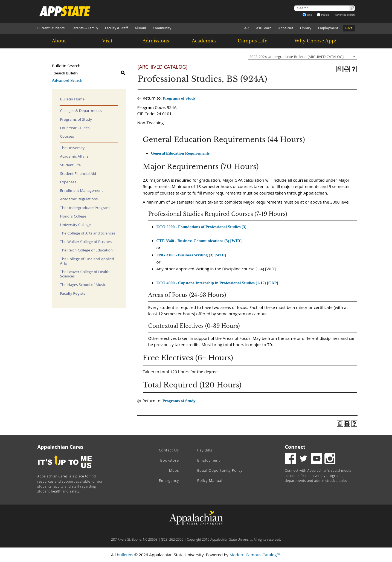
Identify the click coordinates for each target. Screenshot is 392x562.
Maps (174, 470)
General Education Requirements (180, 153)
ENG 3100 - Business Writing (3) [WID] (191, 255)
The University (72, 148)
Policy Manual (210, 480)
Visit (107, 41)
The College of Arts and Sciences (88, 233)
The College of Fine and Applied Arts (87, 261)
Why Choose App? (315, 41)
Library (306, 28)
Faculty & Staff (117, 28)
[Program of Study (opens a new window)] (339, 69)
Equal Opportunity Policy (220, 470)
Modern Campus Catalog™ (255, 555)
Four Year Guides (75, 128)
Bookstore (170, 460)
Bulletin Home (72, 99)
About (59, 41)
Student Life (71, 165)
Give (349, 28)
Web (307, 15)
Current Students (51, 28)
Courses (67, 136)
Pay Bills (205, 450)
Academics (204, 41)
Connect (295, 447)
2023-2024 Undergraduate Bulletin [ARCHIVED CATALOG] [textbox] (297, 57)
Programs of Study (76, 119)
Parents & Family (85, 28)
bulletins (125, 555)
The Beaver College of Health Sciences (85, 274)
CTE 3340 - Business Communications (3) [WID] (199, 241)
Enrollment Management (82, 190)
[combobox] (303, 56)
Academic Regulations (79, 199)
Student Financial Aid (78, 173)
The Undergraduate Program (85, 208)
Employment (328, 28)
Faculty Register (74, 293)
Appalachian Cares (61, 447)
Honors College (73, 216)
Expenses (68, 182)
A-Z (247, 28)
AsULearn (264, 28)
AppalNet (286, 28)
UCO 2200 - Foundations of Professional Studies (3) (201, 227)
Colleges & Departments (81, 111)
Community (162, 28)
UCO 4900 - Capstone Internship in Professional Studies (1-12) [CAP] (217, 283)
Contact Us (169, 450)
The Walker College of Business (87, 242)
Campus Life (252, 41)
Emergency (169, 480)
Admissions (156, 41)
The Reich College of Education (87, 250)
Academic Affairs (75, 156)
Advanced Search (67, 80)
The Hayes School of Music (83, 285)
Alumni (140, 28)
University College (76, 225)
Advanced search (345, 15)
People (323, 15)
